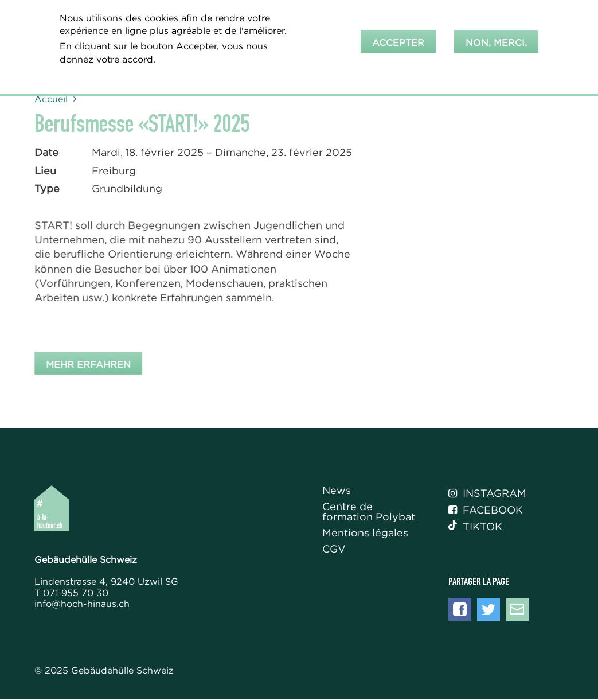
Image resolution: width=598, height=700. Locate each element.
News (337, 491)
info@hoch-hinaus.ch (82, 604)
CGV (334, 549)
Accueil (51, 99)
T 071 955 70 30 (71, 593)
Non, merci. (496, 40)
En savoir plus (95, 72)
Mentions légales (365, 533)
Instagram (487, 493)
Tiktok (475, 527)
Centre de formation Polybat (369, 512)
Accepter (398, 40)
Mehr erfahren (90, 364)
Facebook (486, 510)
